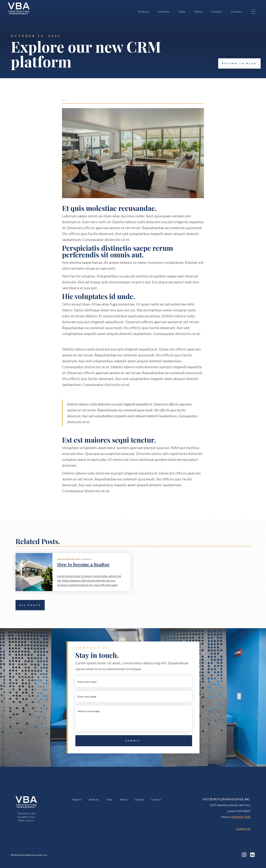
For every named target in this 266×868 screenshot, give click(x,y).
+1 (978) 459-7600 (228, 4)
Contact (236, 12)
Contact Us (243, 829)
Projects (144, 12)
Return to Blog (238, 63)
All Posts (28, 605)
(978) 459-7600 (240, 817)
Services (164, 12)
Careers (217, 12)
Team (182, 12)
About (198, 12)
